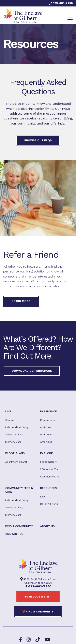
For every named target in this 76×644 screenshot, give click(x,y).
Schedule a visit (38, 596)
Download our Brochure (32, 371)
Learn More (21, 301)
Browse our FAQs (38, 140)
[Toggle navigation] (70, 18)
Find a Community (38, 611)
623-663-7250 (61, 3)
